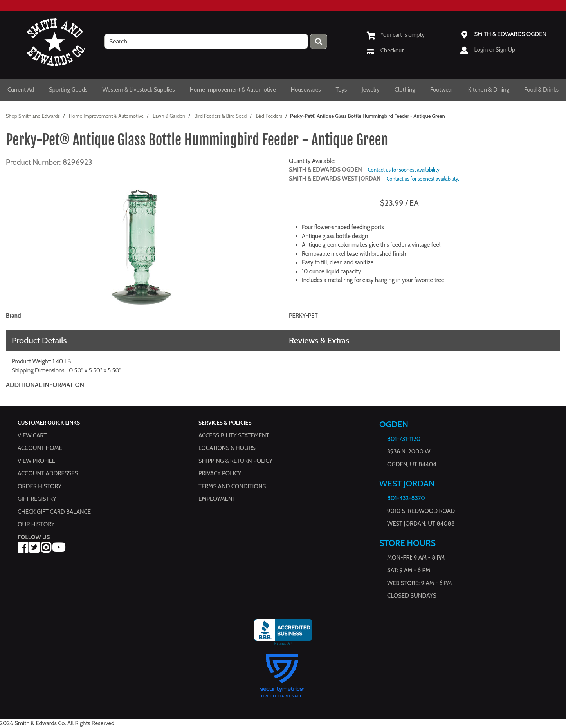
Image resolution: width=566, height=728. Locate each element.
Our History (36, 524)
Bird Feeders (269, 116)
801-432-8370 (406, 498)
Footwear (442, 90)
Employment (217, 499)
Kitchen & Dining (489, 90)
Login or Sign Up (495, 50)
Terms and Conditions (232, 486)
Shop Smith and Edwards (33, 116)
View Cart (32, 435)
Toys (342, 90)
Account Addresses (48, 473)
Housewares (306, 90)
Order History (40, 486)
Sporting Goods (68, 90)
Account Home (40, 448)
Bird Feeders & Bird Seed (220, 116)
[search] (206, 41)
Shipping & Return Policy (235, 461)
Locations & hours (227, 448)
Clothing (405, 90)
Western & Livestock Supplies (138, 90)
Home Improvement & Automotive (233, 90)
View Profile (36, 461)
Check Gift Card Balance (54, 511)
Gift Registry (37, 499)
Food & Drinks (541, 90)
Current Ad (21, 90)
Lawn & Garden (169, 116)
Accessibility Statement (234, 435)
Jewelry (371, 90)
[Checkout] (385, 51)
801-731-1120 (404, 439)
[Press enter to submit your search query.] (319, 41)
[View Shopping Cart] (396, 35)
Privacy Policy (220, 473)
